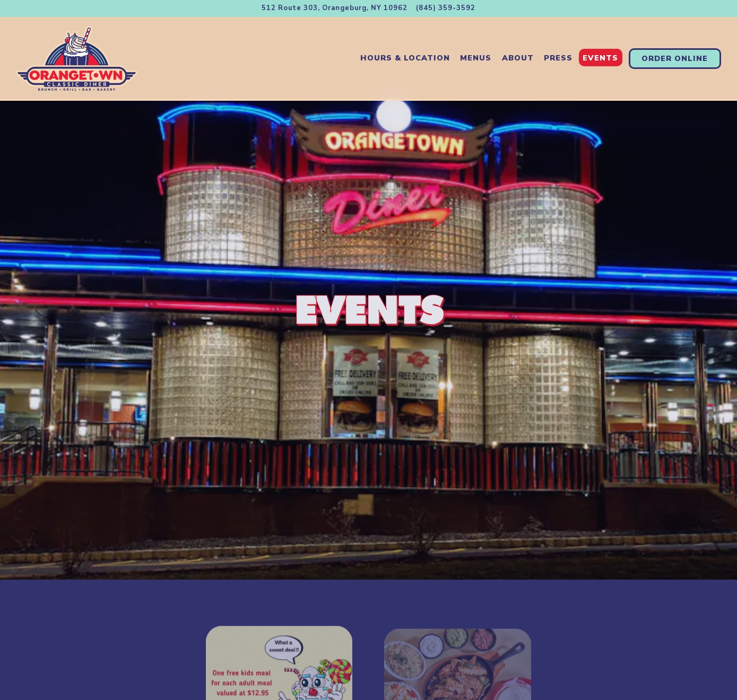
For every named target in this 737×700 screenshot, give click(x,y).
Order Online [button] (675, 58)
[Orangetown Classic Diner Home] (77, 58)
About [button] (518, 58)
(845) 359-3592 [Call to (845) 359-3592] (446, 8)
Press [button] (558, 58)
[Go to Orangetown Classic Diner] (335, 8)
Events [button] (600, 58)
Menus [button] (476, 58)
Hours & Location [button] (405, 58)
